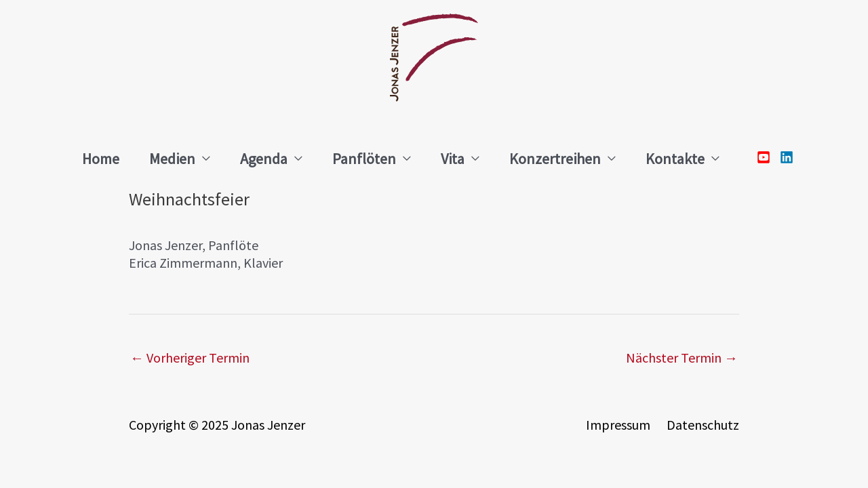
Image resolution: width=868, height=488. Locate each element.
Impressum (618, 425)
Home (101, 159)
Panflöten (364, 159)
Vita (453, 159)
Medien (172, 159)
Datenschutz (703, 425)
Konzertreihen (555, 159)
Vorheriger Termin (190, 358)
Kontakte (675, 159)
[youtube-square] (767, 157)
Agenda (264, 159)
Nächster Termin (682, 358)
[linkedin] (783, 157)
